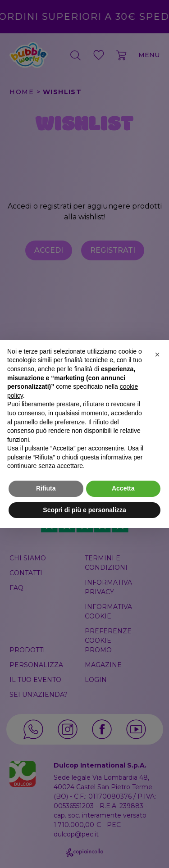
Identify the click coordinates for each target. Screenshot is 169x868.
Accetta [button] (123, 488)
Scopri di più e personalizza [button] (84, 510)
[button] (157, 354)
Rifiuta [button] (46, 488)
